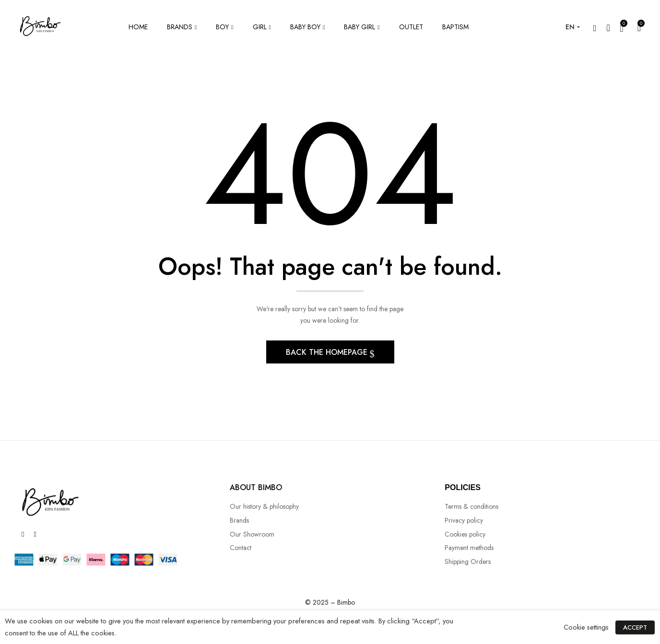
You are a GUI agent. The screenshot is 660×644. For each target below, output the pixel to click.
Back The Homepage (328, 353)
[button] (639, 27)
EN (570, 27)
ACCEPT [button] (636, 627)
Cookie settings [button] (587, 627)
